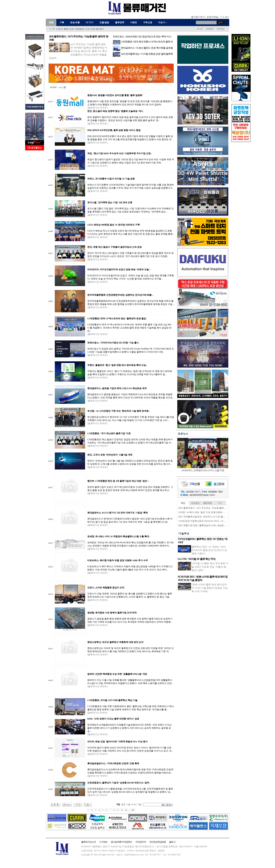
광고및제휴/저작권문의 (121, 842)
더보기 (163, 22)
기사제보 (103, 842)
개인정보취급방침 (157, 842)
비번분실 (220, 29)
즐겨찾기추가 (198, 17)
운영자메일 (212, 17)
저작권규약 (141, 842)
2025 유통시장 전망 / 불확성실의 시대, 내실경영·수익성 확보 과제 (211, 525)
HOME (53, 87)
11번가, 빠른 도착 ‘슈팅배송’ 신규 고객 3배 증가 (80, 29)
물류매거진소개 (88, 842)
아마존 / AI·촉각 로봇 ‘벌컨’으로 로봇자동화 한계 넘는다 (207, 512)
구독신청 (148, 22)
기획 (62, 22)
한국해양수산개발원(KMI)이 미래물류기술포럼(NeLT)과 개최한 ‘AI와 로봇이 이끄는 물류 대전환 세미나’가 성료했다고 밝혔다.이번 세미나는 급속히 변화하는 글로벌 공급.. (130, 728)
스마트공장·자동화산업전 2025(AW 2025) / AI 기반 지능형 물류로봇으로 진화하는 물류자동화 (225, 521)
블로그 (172, 842)
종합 (51, 22)
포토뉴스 (183, 434)
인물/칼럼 (104, 22)
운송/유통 (75, 22)
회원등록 (210, 29)
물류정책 (120, 22)
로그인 (200, 29)
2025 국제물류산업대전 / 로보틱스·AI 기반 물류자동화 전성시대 (210, 517)
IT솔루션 (184, 534)
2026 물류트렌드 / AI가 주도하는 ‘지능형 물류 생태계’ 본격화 (209, 508)
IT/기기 (90, 22)
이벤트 (134, 22)
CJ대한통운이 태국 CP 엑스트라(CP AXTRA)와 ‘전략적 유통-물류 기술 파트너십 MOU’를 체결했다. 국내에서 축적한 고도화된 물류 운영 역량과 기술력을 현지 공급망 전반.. (129, 328)
